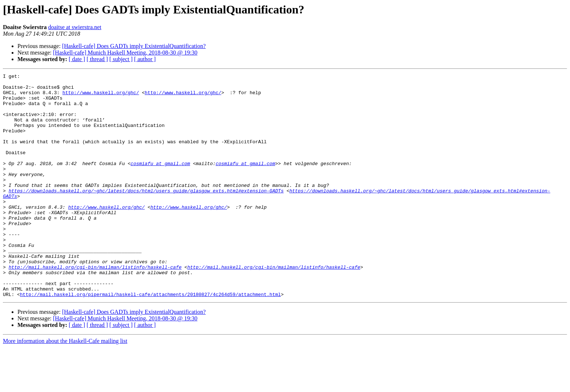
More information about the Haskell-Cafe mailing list (65, 386)
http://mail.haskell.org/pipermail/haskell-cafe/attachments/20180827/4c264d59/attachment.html (150, 339)
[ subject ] (121, 59)
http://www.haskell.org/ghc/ (101, 97)
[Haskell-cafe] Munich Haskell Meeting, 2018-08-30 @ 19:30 (125, 53)
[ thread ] (97, 59)
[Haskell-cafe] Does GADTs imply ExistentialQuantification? (134, 46)
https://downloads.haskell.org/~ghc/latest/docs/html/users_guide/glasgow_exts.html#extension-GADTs (146, 215)
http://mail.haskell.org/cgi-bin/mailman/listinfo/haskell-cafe (95, 306)
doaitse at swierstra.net (75, 27)
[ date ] (77, 59)
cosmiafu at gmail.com (160, 182)
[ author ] (145, 59)
